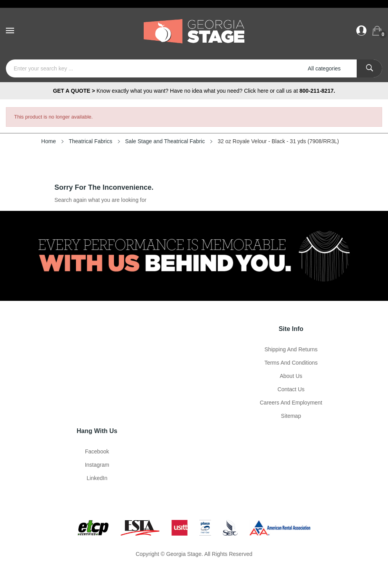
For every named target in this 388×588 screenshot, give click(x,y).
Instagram (97, 465)
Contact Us (291, 389)
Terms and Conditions (291, 363)
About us (291, 376)
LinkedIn (97, 478)
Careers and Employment (291, 403)
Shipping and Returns (291, 349)
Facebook (97, 451)
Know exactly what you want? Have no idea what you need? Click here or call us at (194, 91)
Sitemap (291, 416)
